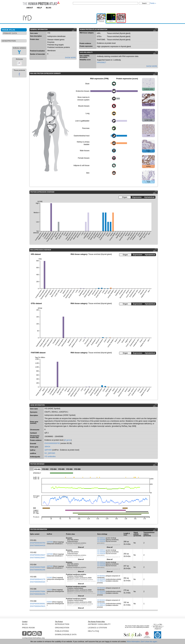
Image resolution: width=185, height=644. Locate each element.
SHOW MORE (70, 58)
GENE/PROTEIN (9, 41)
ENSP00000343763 (38, 543)
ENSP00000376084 (38, 592)
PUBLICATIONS (62, 631)
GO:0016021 (101, 545)
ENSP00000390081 (38, 604)
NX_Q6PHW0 (50, 453)
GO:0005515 (101, 538)
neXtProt (33, 453)
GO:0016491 (101, 579)
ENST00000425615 (38, 606)
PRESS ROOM (28, 628)
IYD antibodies (50, 457)
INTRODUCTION (62, 624)
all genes (68, 440)
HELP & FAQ (93, 631)
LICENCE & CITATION (97, 628)
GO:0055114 (101, 581)
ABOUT (30, 8)
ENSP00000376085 (38, 567)
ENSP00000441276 (38, 579)
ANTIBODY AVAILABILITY (99, 624)
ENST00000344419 (38, 545)
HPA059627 (102, 62)
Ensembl (33, 444)
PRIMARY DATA (10, 33)
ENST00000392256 (38, 570)
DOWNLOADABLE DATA (66, 634)
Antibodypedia (35, 457)
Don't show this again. (149, 642)
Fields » (153, 3)
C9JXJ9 (49, 590)
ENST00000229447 (38, 558)
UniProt (33, 450)
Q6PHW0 (48, 450)
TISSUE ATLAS (8, 30)
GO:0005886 (101, 540)
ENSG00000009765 (52, 443)
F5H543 (49, 602)
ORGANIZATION (62, 628)
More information (133, 642)
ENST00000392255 (38, 594)
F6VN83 (49, 578)
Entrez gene (34, 447)
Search (144, 3)
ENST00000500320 (38, 582)
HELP (39, 8)
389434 (47, 447)
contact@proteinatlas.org (33, 638)
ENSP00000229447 (38, 555)
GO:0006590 (101, 541)
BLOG (49, 8)
